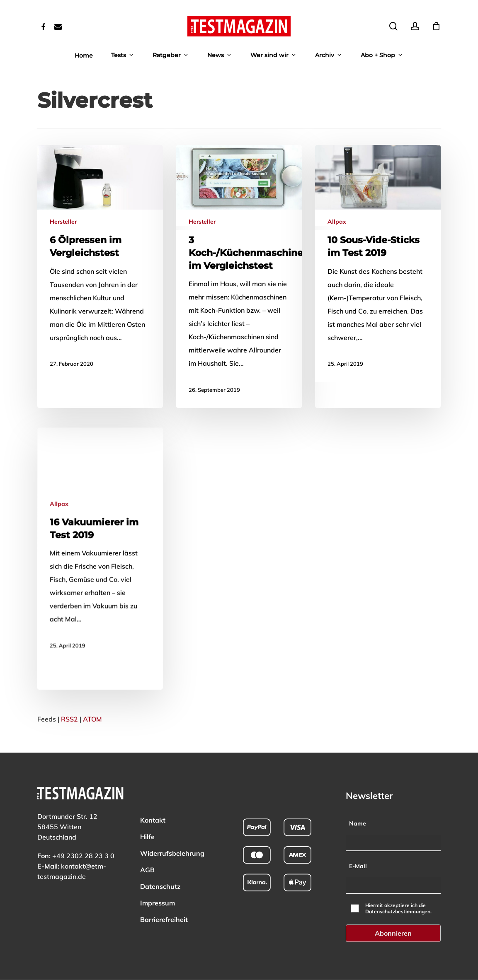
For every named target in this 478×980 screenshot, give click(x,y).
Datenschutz (160, 876)
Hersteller (63, 222)
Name (358, 813)
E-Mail (358, 856)
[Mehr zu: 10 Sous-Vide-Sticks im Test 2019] (378, 264)
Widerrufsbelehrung (172, 843)
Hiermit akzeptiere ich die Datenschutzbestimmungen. (398, 898)
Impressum (158, 893)
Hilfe (147, 826)
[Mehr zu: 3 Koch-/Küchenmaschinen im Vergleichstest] (239, 276)
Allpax (337, 222)
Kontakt (153, 810)
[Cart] (436, 26)
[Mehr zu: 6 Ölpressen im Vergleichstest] (100, 264)
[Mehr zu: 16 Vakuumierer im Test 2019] (98, 663)
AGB (147, 859)
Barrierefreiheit (164, 909)
